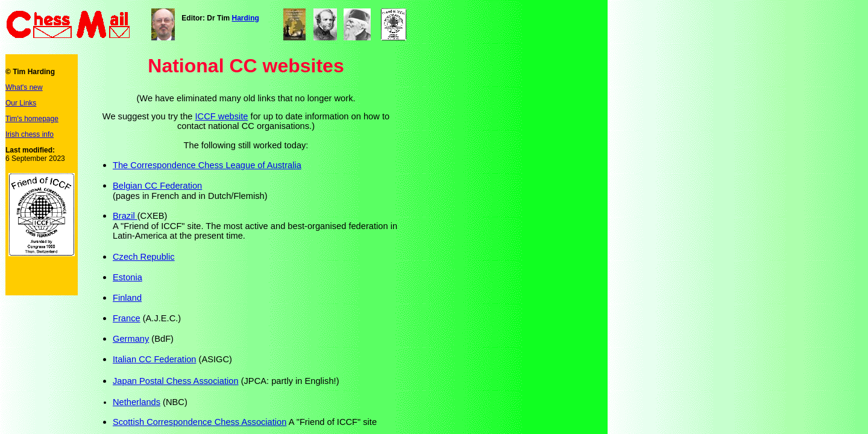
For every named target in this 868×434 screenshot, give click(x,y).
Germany (131, 339)
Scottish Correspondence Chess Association (200, 422)
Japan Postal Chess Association (176, 381)
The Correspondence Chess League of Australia (207, 165)
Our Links (21, 103)
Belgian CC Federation (157, 186)
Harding (245, 18)
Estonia (127, 277)
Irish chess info (30, 134)
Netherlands (137, 402)
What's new (24, 87)
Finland (127, 298)
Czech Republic (144, 257)
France (127, 318)
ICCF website (222, 116)
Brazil (125, 216)
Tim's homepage (32, 119)
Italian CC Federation (155, 359)
